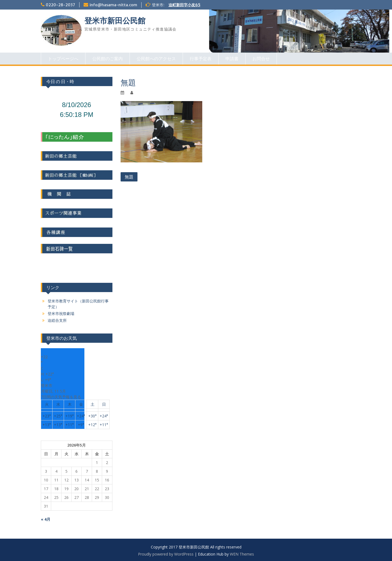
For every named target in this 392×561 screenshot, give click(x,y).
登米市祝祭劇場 (61, 313)
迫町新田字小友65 (184, 5)
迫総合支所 (57, 320)
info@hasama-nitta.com (113, 5)
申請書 (232, 59)
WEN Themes (242, 554)
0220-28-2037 (60, 5)
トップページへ (63, 59)
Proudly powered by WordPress (166, 554)
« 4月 (46, 519)
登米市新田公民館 (115, 21)
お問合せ (261, 59)
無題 (129, 177)
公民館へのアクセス (156, 59)
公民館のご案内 (108, 59)
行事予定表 (201, 59)
